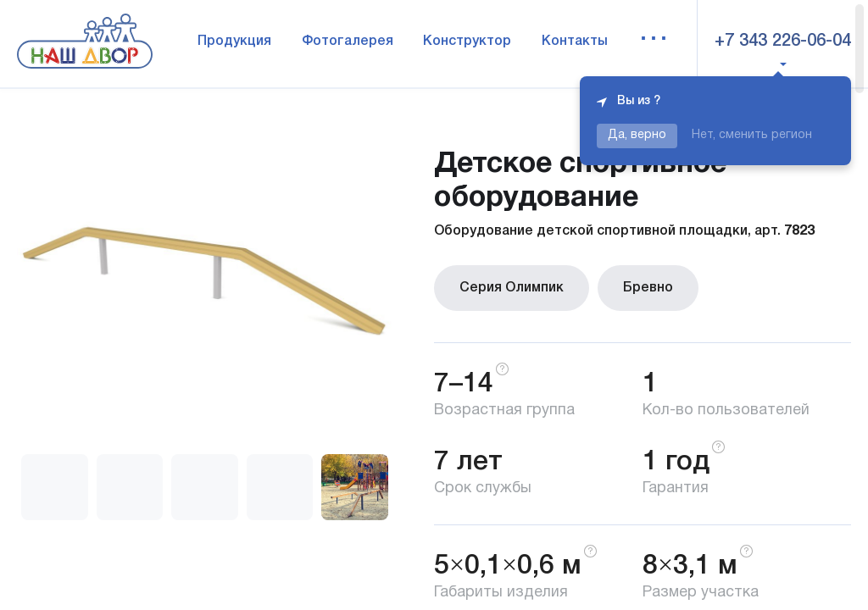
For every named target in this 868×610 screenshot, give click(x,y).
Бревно (648, 288)
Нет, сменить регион (752, 135)
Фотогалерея (348, 42)
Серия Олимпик (512, 288)
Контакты (575, 42)
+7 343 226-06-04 (783, 42)
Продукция (234, 42)
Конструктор (467, 42)
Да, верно (637, 135)
